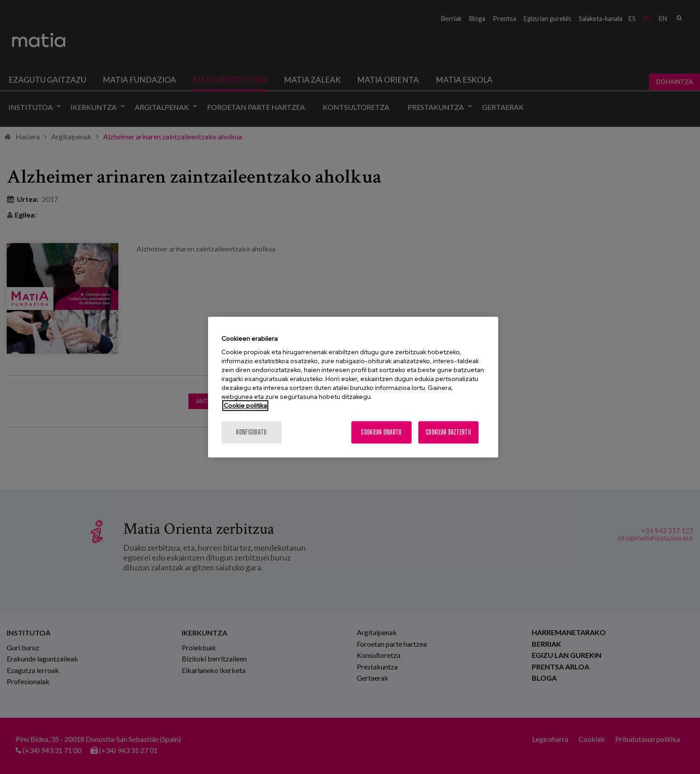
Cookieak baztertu (448, 432)
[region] (353, 387)
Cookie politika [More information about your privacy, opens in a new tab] (245, 406)
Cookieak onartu (381, 432)
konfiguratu (251, 432)
